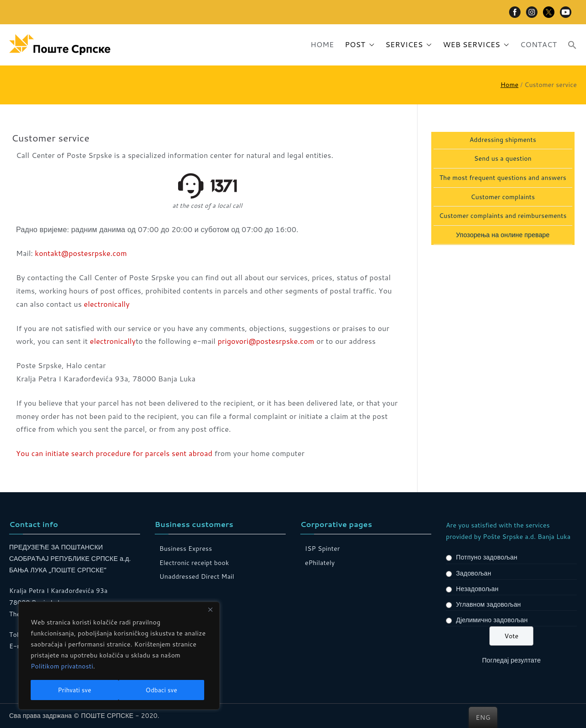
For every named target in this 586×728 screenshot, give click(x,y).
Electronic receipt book (194, 563)
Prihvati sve (163, 690)
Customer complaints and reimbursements (503, 216)
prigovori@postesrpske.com (266, 341)
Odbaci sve (73, 690)
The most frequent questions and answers (503, 178)
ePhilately (320, 563)
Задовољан (474, 573)
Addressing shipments (503, 140)
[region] (119, 656)
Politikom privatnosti (62, 667)
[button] (370, 45)
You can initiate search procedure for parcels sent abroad (114, 453)
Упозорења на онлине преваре (503, 235)
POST (359, 45)
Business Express (186, 549)
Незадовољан (477, 589)
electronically (107, 304)
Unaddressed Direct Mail (197, 576)
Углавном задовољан (488, 604)
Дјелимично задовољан (492, 620)
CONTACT (538, 44)
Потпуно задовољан (487, 557)
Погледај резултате (511, 660)
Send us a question (503, 159)
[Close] (210, 610)
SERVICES (409, 45)
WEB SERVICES (476, 45)
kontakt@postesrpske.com (81, 253)
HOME (322, 44)
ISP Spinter (322, 549)
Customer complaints (503, 197)
